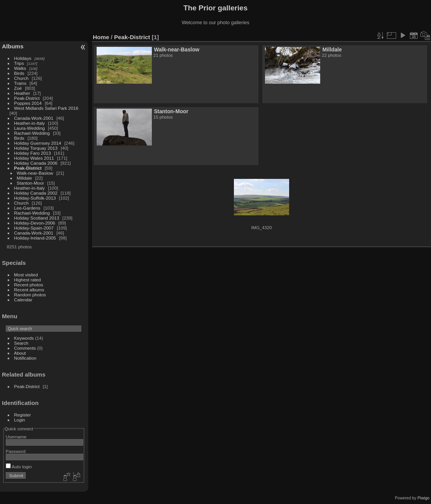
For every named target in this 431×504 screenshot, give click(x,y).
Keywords (24, 338)
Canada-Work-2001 (34, 118)
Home (101, 37)
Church (21, 78)
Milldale (25, 178)
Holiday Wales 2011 (34, 158)
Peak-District (27, 98)
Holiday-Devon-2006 (35, 223)
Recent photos (29, 285)
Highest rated (28, 280)
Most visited (26, 275)
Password (16, 451)
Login (20, 420)
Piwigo (424, 498)
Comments (25, 348)
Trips (19, 63)
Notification (25, 358)
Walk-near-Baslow (35, 173)
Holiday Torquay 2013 (36, 148)
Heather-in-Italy (30, 123)
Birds (19, 73)
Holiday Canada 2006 (36, 163)
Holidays (23, 58)
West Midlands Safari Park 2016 (46, 108)
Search (21, 343)
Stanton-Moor (30, 183)
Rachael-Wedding (32, 133)
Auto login (19, 467)
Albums (13, 46)
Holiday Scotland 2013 (37, 218)
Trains (20, 83)
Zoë (18, 88)
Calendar (23, 300)
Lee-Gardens (27, 208)
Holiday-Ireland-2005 (35, 238)
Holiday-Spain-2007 (34, 228)
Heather (22, 93)
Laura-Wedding (30, 128)
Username (16, 437)
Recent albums (29, 290)
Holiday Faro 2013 (33, 153)
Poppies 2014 (28, 103)
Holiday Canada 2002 (36, 193)
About (20, 353)
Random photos (30, 295)
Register (23, 415)
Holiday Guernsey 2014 (38, 143)
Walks (20, 68)
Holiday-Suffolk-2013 (35, 198)
